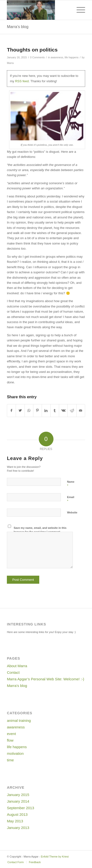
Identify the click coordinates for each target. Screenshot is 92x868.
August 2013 (17, 814)
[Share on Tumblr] (55, 411)
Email (71, 499)
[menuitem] (16, 862)
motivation (15, 753)
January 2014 (18, 801)
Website (72, 512)
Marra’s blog (18, 27)
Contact (13, 672)
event (11, 734)
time (10, 760)
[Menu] (78, 10)
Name (71, 484)
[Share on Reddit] (72, 411)
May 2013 (15, 821)
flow (10, 740)
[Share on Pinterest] (38, 411)
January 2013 (18, 828)
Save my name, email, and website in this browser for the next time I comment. (40, 530)
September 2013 (20, 808)
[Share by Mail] (81, 411)
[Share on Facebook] (11, 411)
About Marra (17, 666)
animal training (19, 720)
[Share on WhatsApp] (29, 411)
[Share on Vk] (63, 411)
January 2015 (18, 795)
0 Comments (38, 57)
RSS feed (22, 81)
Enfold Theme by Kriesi (55, 857)
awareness (57, 57)
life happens (72, 57)
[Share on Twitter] (20, 411)
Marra (10, 63)
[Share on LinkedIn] (46, 411)
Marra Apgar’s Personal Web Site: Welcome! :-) (46, 679)
